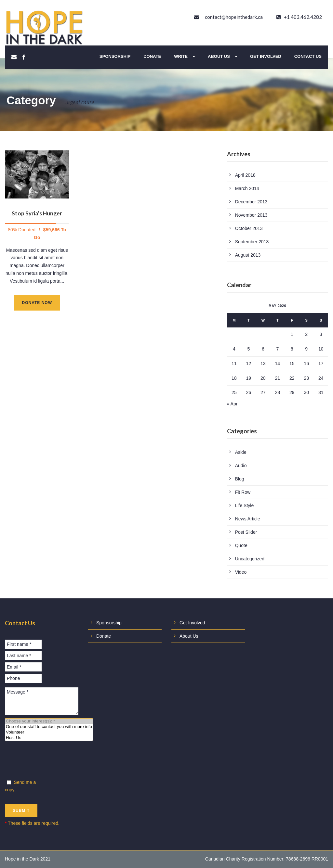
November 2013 (251, 215)
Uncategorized (250, 559)
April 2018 (245, 175)
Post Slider (246, 532)
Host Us (49, 738)
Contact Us (308, 56)
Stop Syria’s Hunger (37, 213)
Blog (240, 479)
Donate (152, 56)
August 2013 (248, 255)
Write (181, 56)
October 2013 (249, 228)
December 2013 (251, 202)
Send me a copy (20, 786)
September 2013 (252, 242)
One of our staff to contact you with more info (49, 727)
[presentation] (54, 761)
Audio (241, 466)
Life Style (245, 505)
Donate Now (37, 303)
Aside (241, 452)
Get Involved (266, 56)
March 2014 (247, 188)
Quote (241, 545)
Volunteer (49, 732)
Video (241, 572)
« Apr (232, 404)
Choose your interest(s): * (49, 721)
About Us (219, 56)
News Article (248, 519)
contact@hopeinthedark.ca (234, 17)
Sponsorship (115, 56)
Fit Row (243, 492)
